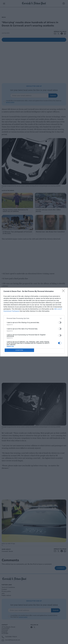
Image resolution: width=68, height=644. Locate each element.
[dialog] (34, 322)
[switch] (60, 323)
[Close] (64, 291)
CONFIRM (19, 350)
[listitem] (34, 318)
